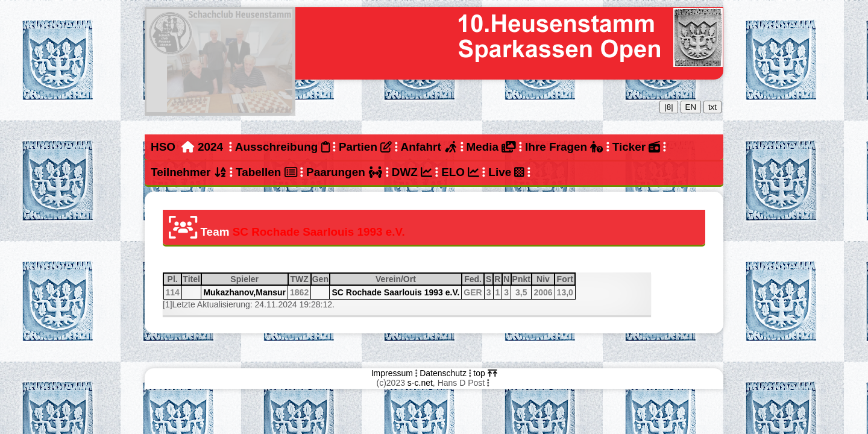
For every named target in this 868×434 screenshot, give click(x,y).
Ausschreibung (282, 147)
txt (712, 107)
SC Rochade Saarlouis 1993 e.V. (395, 292)
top (485, 373)
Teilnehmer (189, 172)
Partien (365, 147)
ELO (460, 172)
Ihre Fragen (564, 147)
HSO (163, 147)
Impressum (392, 373)
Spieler (258, 279)
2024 (210, 147)
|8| (668, 107)
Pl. (174, 279)
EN (691, 107)
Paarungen (344, 172)
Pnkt (521, 279)
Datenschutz (443, 373)
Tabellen (266, 172)
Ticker (636, 147)
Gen (320, 279)
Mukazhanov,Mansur (244, 292)
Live (506, 172)
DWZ (412, 172)
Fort (566, 279)
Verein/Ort (418, 279)
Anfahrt (429, 147)
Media (491, 147)
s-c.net (420, 383)
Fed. (473, 279)
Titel (191, 279)
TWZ (300, 279)
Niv (545, 279)
